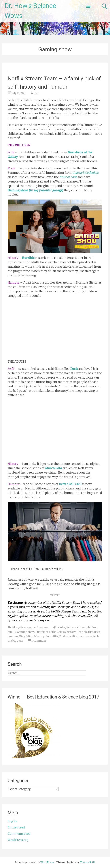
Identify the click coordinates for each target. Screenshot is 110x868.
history (71, 632)
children (92, 627)
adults (61, 627)
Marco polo (41, 636)
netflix (54, 636)
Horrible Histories (88, 632)
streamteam (84, 636)
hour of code (68, 177)
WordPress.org (18, 840)
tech (96, 636)
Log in (12, 821)
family (12, 632)
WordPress (47, 862)
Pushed (64, 636)
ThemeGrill (87, 862)
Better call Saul (76, 627)
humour (13, 636)
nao (36, 93)
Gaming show (26, 632)
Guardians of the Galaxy (50, 632)
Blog (15, 627)
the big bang (15, 641)
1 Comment (39, 641)
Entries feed (16, 827)
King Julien (26, 636)
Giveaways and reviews (34, 627)
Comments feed (19, 834)
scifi (72, 636)
